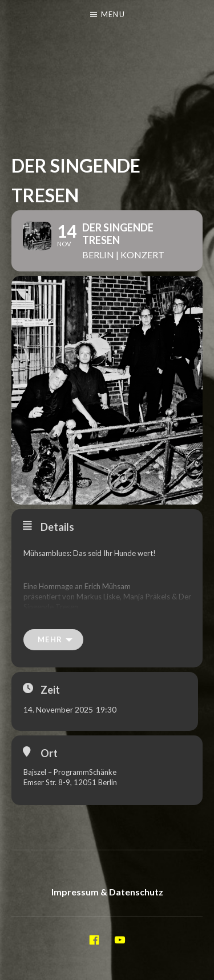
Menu (113, 14)
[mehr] (53, 640)
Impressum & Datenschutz (107, 892)
